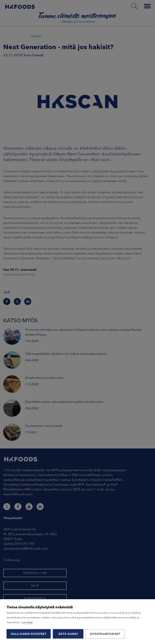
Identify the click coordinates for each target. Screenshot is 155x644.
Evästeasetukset (105, 634)
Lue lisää (27, 622)
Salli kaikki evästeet (29, 634)
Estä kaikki (68, 634)
